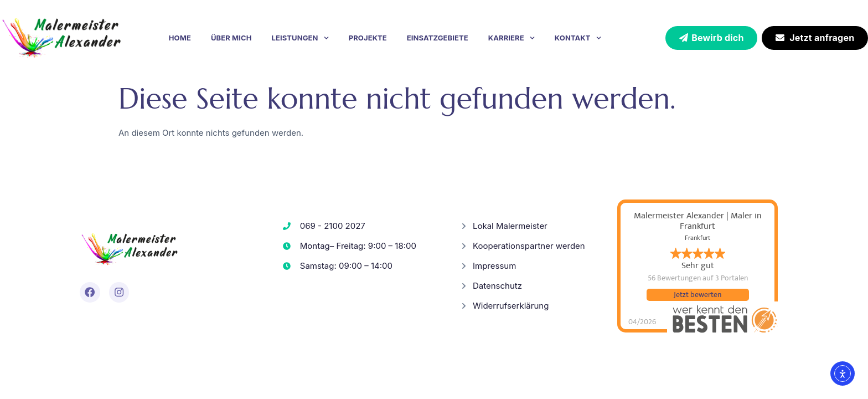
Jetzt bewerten (697, 295)
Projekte (368, 38)
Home (180, 38)
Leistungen (300, 38)
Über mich (231, 38)
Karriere (512, 38)
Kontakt (578, 38)
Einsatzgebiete (438, 38)
